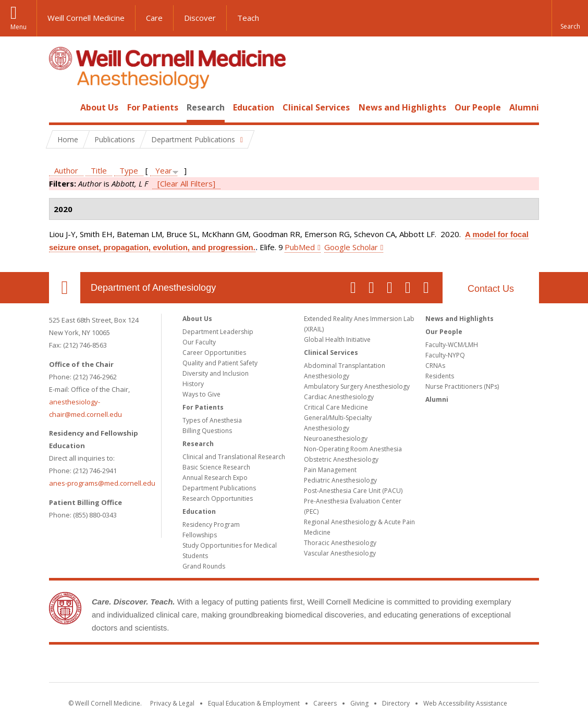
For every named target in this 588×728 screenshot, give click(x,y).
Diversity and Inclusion (216, 373)
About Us (99, 107)
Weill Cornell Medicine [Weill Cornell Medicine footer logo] (294, 665)
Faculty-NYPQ (445, 355)
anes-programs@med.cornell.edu (102, 483)
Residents (440, 376)
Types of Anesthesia (212, 420)
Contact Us (491, 289)
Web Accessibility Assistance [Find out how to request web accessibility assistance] (465, 703)
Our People (478, 107)
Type (129, 170)
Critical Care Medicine (336, 407)
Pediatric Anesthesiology (340, 480)
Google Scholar (351, 247)
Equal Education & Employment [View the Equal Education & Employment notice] (254, 703)
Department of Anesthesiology (153, 288)
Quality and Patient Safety (220, 363)
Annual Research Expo (215, 478)
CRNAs (435, 366)
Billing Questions (207, 431)
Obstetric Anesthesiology (341, 459)
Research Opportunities (218, 498)
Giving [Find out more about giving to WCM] (359, 703)
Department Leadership (218, 332)
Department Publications (219, 488)
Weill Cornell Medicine (86, 18)
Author (66, 170)
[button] (570, 18)
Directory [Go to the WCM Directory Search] (396, 703)
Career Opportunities (214, 353)
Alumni (524, 107)
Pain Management (330, 470)
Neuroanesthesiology (336, 439)
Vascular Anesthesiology (340, 553)
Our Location (65, 288)
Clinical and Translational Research (234, 457)
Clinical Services (316, 107)
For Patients (153, 107)
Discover (200, 18)
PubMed (300, 247)
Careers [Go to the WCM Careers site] (325, 703)
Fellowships (200, 535)
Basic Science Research (216, 467)
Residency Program (211, 525)
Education (254, 107)
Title (99, 170)
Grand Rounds (204, 566)
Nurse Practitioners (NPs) (462, 386)
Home (60, 107)
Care (154, 18)
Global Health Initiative (337, 340)
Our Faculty (199, 342)
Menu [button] (19, 27)
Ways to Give (201, 394)
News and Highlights (402, 107)
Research (206, 107)
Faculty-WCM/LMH (452, 345)
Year (164, 170)
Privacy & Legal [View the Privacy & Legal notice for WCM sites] (172, 703)
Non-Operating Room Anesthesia (353, 449)
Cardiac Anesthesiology (339, 397)
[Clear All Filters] (186, 183)
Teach (248, 18)
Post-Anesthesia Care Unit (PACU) (353, 491)
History (193, 384)
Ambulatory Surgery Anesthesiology (357, 386)
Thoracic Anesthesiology (340, 543)
